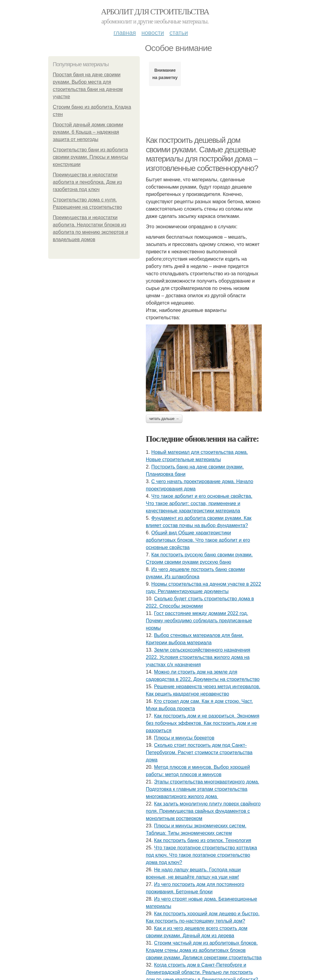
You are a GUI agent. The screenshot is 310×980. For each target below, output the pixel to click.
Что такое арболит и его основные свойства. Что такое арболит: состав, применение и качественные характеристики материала (199, 503)
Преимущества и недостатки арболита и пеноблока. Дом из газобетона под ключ (87, 182)
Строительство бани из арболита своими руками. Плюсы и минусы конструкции (90, 157)
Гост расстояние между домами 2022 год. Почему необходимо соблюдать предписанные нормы (199, 621)
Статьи (178, 33)
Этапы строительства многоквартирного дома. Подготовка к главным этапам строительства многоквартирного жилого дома (202, 789)
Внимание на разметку (165, 74)
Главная (125, 33)
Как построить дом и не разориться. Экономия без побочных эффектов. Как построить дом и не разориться (203, 723)
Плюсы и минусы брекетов (184, 738)
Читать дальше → (164, 419)
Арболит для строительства (155, 12)
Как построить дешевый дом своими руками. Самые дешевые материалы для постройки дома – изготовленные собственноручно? (202, 154)
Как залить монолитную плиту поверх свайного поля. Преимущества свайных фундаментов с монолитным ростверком (203, 811)
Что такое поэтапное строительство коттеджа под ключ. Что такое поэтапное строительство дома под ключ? (201, 855)
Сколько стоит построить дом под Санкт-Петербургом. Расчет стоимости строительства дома (199, 752)
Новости (153, 33)
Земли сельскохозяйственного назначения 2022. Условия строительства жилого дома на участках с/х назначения (198, 657)
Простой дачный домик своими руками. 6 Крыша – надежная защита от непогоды (88, 132)
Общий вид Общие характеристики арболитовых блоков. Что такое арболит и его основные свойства (198, 540)
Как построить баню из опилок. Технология (203, 840)
